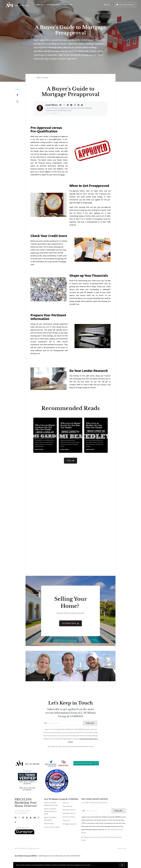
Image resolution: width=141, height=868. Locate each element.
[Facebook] (16, 818)
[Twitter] (19, 818)
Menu (107, 5)
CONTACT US (68, 5)
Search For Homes (69, 817)
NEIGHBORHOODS (53, 5)
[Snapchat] (31, 818)
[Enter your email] (65, 723)
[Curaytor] (24, 834)
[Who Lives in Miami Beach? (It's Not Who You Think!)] (71, 435)
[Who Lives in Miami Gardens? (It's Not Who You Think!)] (45, 435)
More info (93, 865)
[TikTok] (15, 822)
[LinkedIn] (23, 818)
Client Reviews (68, 806)
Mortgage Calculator (70, 824)
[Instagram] (39, 818)
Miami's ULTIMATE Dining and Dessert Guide (50, 811)
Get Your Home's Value (52, 827)
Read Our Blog (49, 823)
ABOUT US (39, 5)
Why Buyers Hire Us (69, 813)
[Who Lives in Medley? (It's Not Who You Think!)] (96, 435)
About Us (66, 803)
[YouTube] (35, 818)
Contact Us (66, 820)
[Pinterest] (27, 818)
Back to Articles (42, 78)
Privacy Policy (122, 848)
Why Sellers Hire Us (69, 810)
